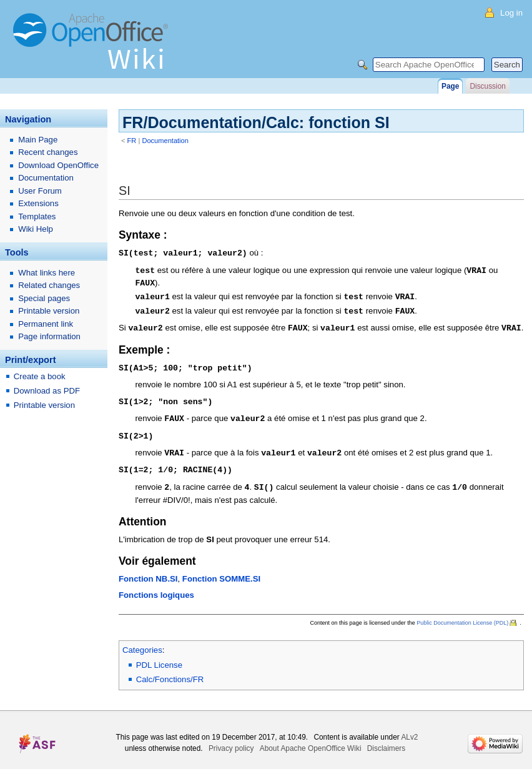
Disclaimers (386, 740)
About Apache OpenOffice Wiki (311, 740)
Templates (37, 216)
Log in (511, 13)
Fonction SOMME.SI (221, 571)
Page (450, 86)
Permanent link (46, 324)
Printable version (49, 311)
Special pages (44, 298)
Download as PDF (47, 391)
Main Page (38, 140)
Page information (49, 336)
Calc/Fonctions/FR (170, 671)
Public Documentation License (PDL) (462, 615)
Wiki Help (36, 229)
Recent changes (48, 152)
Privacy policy (231, 740)
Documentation (165, 141)
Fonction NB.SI (148, 571)
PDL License (159, 657)
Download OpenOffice (58, 165)
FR (132, 141)
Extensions (38, 203)
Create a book (40, 376)
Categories (142, 642)
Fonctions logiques (156, 587)
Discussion (487, 86)
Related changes (49, 285)
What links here (47, 273)
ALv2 (409, 729)
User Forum (40, 191)
